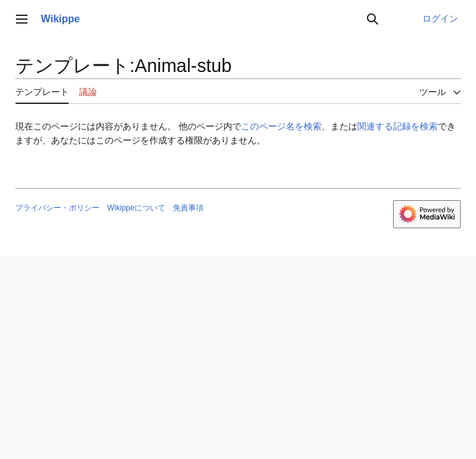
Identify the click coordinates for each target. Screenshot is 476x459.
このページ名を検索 (281, 126)
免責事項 (188, 208)
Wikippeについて (136, 208)
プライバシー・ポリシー (57, 208)
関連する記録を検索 (398, 126)
